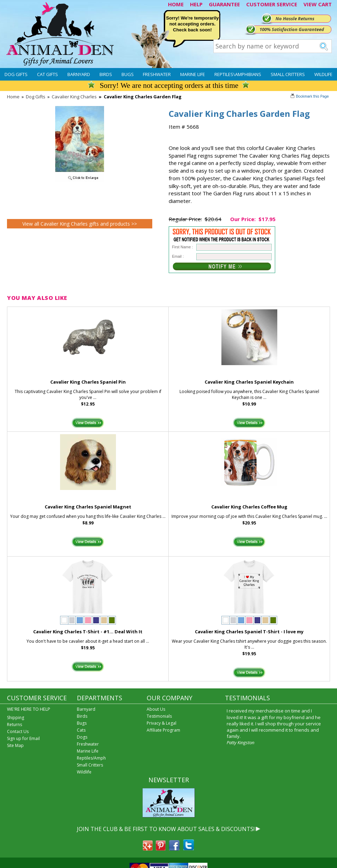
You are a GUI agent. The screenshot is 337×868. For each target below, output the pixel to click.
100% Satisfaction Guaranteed (292, 29)
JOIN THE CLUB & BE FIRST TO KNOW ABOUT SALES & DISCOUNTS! (166, 829)
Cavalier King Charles (74, 97)
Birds (106, 74)
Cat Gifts (47, 74)
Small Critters (288, 74)
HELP (196, 4)
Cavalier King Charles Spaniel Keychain (249, 382)
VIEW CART (318, 4)
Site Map (15, 745)
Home (13, 97)
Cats (81, 730)
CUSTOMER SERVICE (272, 4)
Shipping (16, 718)
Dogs (82, 737)
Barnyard (79, 74)
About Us (156, 709)
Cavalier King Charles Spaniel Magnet (88, 507)
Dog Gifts (16, 74)
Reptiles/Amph (91, 758)
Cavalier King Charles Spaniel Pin (88, 382)
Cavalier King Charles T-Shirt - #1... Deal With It (88, 632)
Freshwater (157, 74)
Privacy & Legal (162, 723)
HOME (176, 4)
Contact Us (18, 731)
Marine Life (193, 74)
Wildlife (323, 74)
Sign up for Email (23, 738)
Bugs (128, 74)
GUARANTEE (224, 4)
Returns (14, 724)
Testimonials (159, 716)
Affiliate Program (163, 730)
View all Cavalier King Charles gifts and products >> (80, 224)
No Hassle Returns (295, 18)
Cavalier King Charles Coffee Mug (249, 507)
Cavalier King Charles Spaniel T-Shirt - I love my (249, 632)
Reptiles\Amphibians (238, 74)
